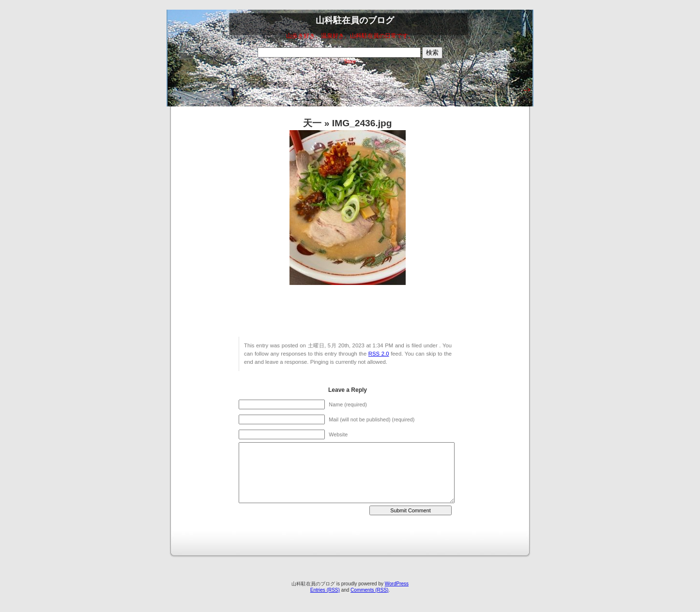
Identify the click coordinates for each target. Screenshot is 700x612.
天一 (312, 123)
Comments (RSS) (369, 590)
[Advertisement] (346, 88)
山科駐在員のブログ (355, 20)
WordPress (397, 584)
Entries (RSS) (325, 590)
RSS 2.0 (379, 354)
